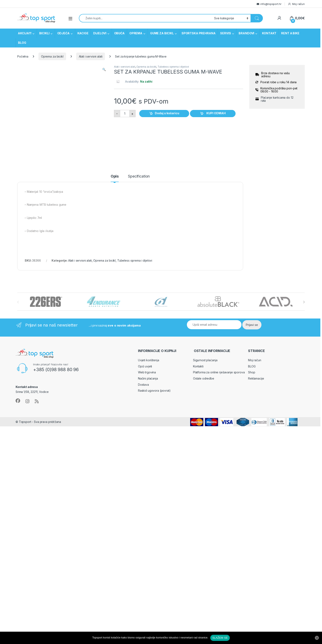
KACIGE (83, 33)
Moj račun (296, 4)
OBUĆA (119, 33)
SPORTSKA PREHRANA (199, 33)
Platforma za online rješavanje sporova (219, 372)
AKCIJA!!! (25, 33)
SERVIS (225, 33)
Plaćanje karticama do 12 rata (277, 99)
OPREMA (136, 33)
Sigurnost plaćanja (205, 360)
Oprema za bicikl (52, 56)
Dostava (143, 385)
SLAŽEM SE (220, 638)
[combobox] (145, 18)
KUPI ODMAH (216, 113)
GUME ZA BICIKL (162, 33)
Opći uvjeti (145, 366)
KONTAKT (269, 33)
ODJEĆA (63, 33)
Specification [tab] (139, 176)
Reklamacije (256, 378)
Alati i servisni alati (91, 56)
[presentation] (304, 302)
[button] (104, 69)
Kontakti (198, 366)
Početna (23, 56)
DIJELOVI (100, 33)
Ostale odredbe (204, 378)
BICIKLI (44, 33)
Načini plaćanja (148, 378)
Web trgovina (147, 372)
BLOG (22, 43)
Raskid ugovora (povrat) (154, 391)
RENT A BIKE (290, 33)
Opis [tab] (115, 176)
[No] (317, 638)
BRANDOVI (246, 33)
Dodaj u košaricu (167, 113)
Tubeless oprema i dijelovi (173, 67)
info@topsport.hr (271, 4)
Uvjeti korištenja (149, 360)
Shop (252, 372)
